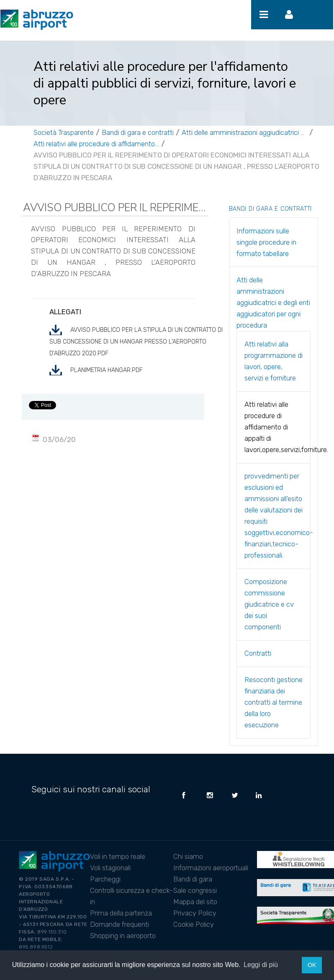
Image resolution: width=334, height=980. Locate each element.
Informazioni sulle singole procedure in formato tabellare (266, 242)
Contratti (258, 653)
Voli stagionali (110, 868)
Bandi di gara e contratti (138, 132)
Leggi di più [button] (261, 965)
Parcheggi (105, 879)
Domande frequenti (119, 924)
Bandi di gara (193, 879)
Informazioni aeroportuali (211, 868)
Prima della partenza (121, 913)
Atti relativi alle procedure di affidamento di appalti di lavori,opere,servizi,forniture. (96, 144)
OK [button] (312, 965)
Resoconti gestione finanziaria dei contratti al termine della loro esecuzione (274, 702)
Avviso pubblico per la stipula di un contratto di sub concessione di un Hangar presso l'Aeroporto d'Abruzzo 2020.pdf (136, 342)
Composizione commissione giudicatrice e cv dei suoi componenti (269, 604)
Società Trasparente (64, 132)
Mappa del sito (195, 902)
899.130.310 (52, 932)
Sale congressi (195, 890)
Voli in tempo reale (118, 856)
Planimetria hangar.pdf (107, 370)
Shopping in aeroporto (123, 936)
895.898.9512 (36, 947)
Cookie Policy (194, 924)
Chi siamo (188, 856)
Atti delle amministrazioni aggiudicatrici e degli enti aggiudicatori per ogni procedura (244, 132)
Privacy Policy (195, 913)
